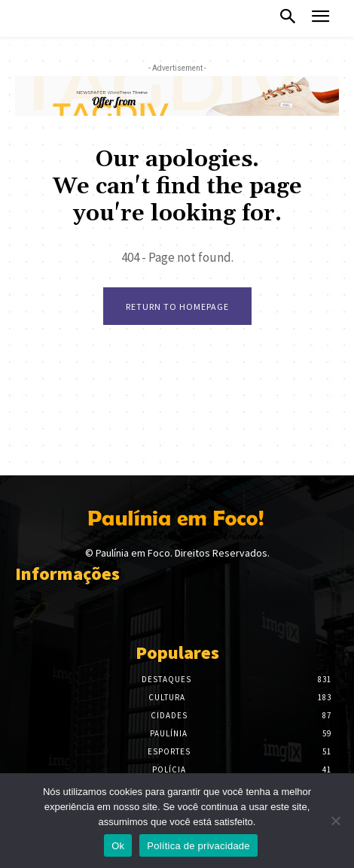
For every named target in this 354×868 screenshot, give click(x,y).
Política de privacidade (198, 846)
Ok (118, 846)
